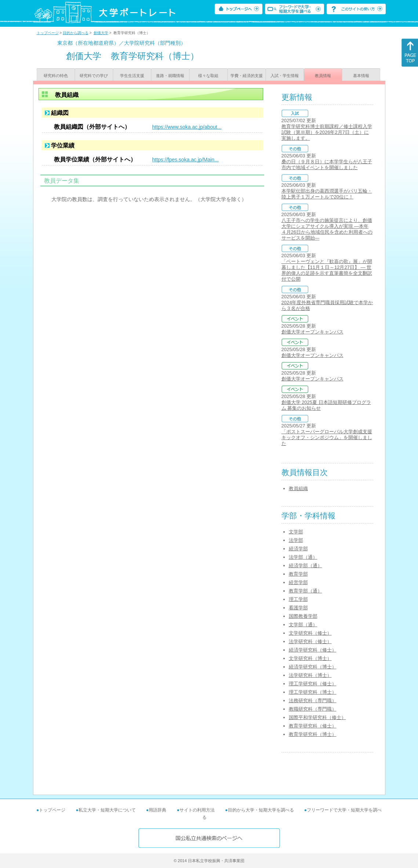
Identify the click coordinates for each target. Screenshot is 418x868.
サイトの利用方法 (197, 810)
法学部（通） (303, 557)
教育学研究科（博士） (313, 734)
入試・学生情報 (285, 76)
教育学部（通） (306, 591)
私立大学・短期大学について (107, 810)
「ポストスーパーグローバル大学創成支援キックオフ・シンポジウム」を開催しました (327, 437)
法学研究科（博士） (310, 675)
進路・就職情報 (170, 76)
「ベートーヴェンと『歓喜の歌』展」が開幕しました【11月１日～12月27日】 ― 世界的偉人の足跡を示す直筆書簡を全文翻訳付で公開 (327, 270)
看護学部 (298, 608)
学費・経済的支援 (247, 76)
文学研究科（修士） (310, 633)
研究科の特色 (56, 76)
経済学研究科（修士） (313, 650)
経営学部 (298, 582)
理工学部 (298, 599)
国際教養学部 (303, 616)
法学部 (296, 540)
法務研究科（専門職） (313, 701)
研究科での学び (94, 76)
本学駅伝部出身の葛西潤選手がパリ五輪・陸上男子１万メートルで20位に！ (327, 194)
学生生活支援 (132, 76)
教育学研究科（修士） (313, 726)
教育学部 (298, 574)
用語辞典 (157, 810)
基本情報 (361, 76)
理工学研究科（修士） (313, 684)
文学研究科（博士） (310, 658)
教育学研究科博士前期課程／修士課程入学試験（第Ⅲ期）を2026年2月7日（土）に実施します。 (327, 132)
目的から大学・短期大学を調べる (261, 810)
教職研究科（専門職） (313, 709)
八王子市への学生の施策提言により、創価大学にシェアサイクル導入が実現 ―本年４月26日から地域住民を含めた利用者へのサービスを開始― (327, 229)
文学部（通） (303, 625)
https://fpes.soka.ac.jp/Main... (186, 160)
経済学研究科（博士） (313, 667)
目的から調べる (76, 33)
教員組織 (298, 488)
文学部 (296, 532)
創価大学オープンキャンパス (312, 332)
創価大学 (101, 33)
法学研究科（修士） (310, 641)
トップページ (48, 33)
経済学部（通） (306, 566)
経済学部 (298, 549)
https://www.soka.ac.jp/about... (187, 127)
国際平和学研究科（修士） (317, 717)
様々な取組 (208, 76)
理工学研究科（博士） (313, 692)
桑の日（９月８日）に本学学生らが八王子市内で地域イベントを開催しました (327, 165)
